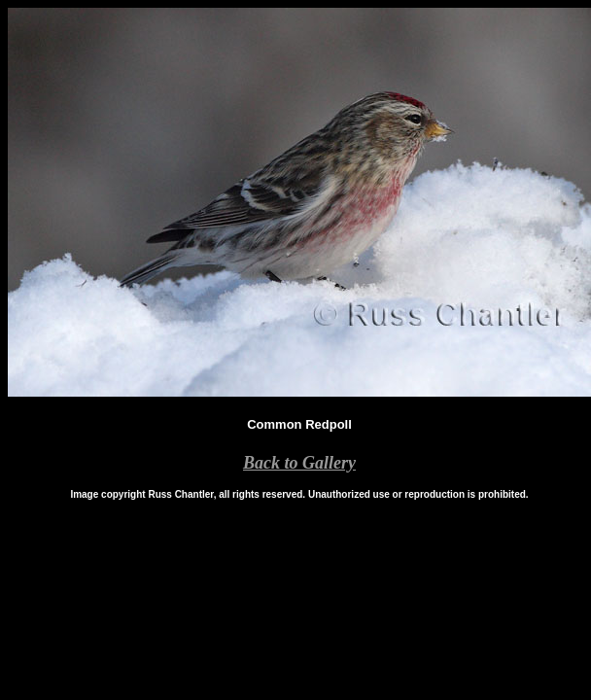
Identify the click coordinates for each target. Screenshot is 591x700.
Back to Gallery (299, 463)
